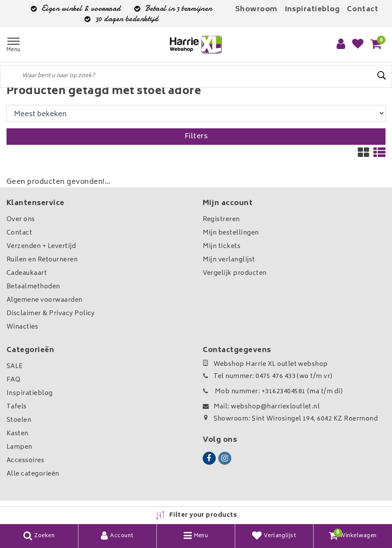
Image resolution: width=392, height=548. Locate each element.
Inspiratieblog (313, 10)
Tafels (17, 407)
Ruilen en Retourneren (42, 260)
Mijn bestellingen (231, 233)
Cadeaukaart (27, 273)
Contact (363, 10)
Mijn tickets (222, 246)
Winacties (22, 327)
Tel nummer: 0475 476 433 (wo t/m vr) (268, 377)
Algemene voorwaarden (45, 300)
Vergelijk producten (235, 273)
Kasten (18, 434)
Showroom (256, 10)
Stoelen (19, 420)
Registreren (221, 220)
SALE (15, 367)
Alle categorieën (33, 474)
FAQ (13, 380)
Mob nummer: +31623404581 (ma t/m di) (273, 392)
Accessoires (25, 461)
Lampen (19, 447)
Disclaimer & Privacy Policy (51, 314)
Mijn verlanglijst (229, 260)
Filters (196, 137)
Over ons (21, 220)
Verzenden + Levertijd (41, 246)
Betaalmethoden (33, 287)
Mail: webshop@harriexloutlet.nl (261, 407)
